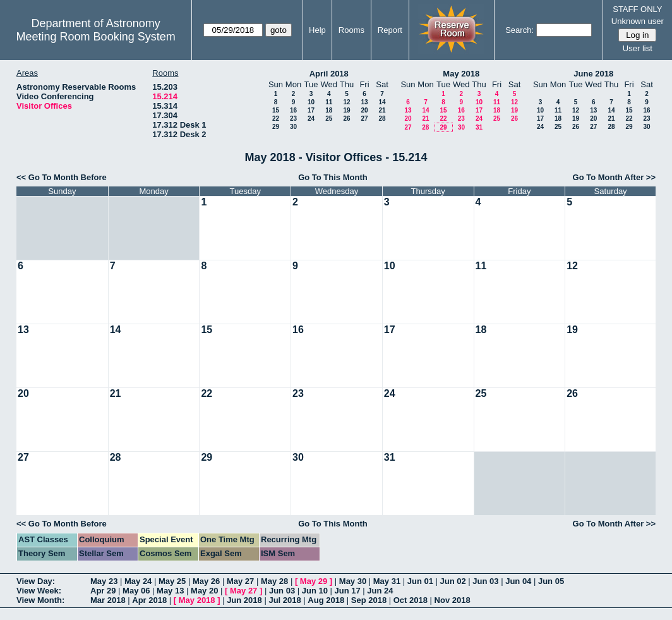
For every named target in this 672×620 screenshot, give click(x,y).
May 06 (136, 591)
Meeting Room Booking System (96, 37)
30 (293, 127)
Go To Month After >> (614, 177)
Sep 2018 (369, 600)
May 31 (387, 581)
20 (364, 110)
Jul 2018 (285, 600)
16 (293, 110)
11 (329, 102)
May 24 (138, 581)
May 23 (104, 581)
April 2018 (329, 74)
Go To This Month (333, 177)
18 (329, 110)
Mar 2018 (108, 600)
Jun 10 (315, 591)
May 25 (172, 581)
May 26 (206, 581)
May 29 (314, 581)
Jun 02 (453, 581)
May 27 (240, 581)
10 (311, 102)
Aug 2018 (326, 600)
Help (317, 30)
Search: (519, 30)
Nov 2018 (453, 600)
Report (390, 30)
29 (276, 127)
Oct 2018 (411, 600)
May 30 (353, 581)
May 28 (274, 581)
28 (382, 119)
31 (479, 127)
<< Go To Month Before (62, 177)
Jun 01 (420, 581)
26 (346, 119)
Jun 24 (380, 591)
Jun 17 (348, 591)
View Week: (39, 591)
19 (346, 110)
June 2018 (593, 74)
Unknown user (638, 21)
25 (329, 119)
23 (293, 119)
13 (364, 102)
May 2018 (461, 74)
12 (346, 102)
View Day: (36, 581)
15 (276, 110)
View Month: (40, 600)
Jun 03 (485, 581)
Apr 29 (103, 591)
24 (311, 119)
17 (311, 110)
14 (382, 102)
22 (276, 119)
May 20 (204, 591)
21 (382, 110)
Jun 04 (518, 581)
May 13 (170, 591)
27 (364, 119)
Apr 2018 (149, 600)
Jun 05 (551, 581)
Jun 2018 (244, 600)
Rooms (351, 30)
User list (638, 48)
